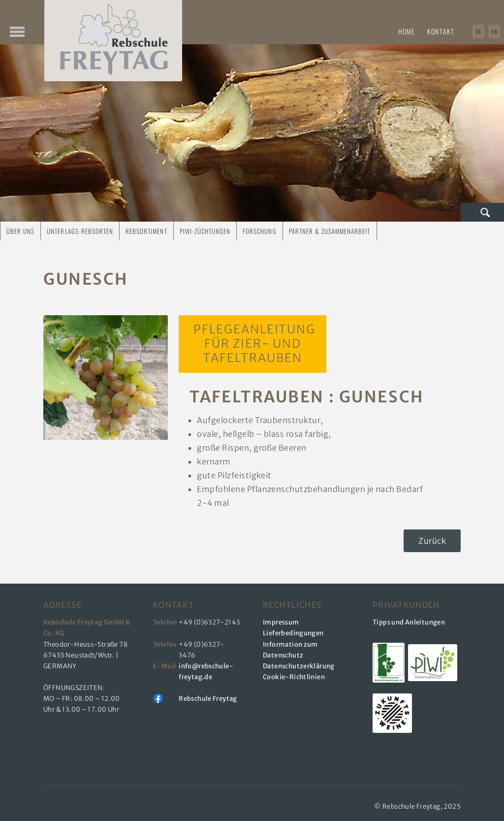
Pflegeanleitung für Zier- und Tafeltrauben (252, 344)
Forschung (259, 231)
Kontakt (441, 31)
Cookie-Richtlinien (294, 677)
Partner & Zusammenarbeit (330, 231)
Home (407, 31)
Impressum (281, 622)
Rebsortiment (146, 231)
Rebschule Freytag (208, 699)
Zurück (432, 541)
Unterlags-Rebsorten (80, 231)
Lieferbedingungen (293, 633)
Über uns (20, 231)
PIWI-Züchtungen (205, 231)
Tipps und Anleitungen (409, 622)
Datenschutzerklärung (299, 666)
